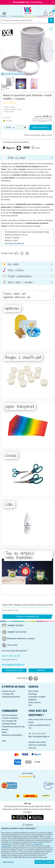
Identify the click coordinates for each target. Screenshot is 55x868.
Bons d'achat (33, 691)
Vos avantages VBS (9, 721)
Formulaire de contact (14, 670)
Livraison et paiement (10, 718)
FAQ (30, 705)
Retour (4, 732)
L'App (4, 741)
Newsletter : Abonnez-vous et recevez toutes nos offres (28, 605)
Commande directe (9, 724)
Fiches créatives (35, 702)
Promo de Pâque (36, 2)
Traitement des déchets (11, 697)
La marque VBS (8, 694)
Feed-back (41, 670)
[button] (4, 51)
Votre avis (32, 748)
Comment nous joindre (37, 742)
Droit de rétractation (10, 715)
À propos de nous (8, 691)
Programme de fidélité (37, 697)
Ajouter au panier (40, 127)
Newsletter (33, 700)
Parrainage (33, 694)
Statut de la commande (37, 745)
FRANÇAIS (27, 825)
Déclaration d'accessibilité (12, 735)
